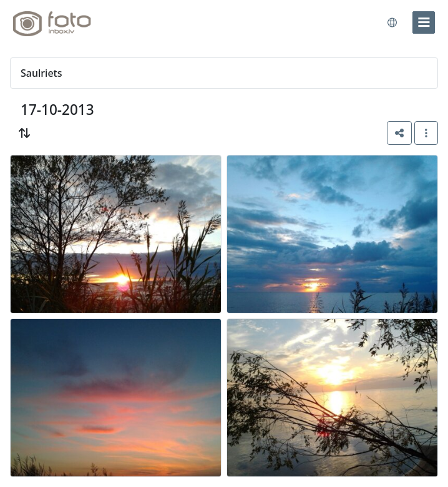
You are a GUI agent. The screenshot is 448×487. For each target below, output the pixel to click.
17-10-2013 (57, 110)
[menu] (424, 22)
